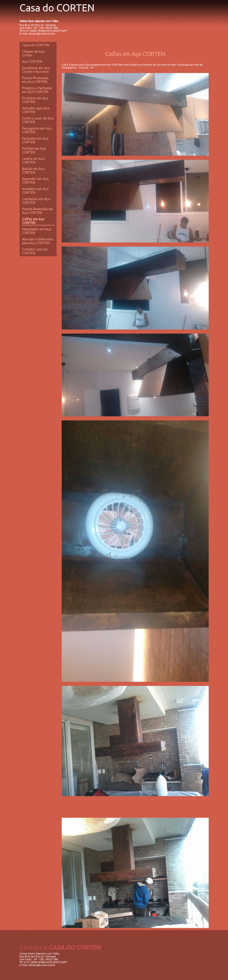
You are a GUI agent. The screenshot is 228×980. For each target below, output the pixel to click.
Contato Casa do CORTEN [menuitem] (35, 251)
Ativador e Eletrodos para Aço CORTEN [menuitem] (38, 241)
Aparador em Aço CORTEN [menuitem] (35, 181)
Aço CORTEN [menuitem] (32, 61)
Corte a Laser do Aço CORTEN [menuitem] (38, 120)
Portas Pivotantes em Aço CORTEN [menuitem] (35, 80)
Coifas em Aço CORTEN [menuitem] (33, 221)
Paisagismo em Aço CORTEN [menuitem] (37, 130)
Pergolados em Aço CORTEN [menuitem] (37, 231)
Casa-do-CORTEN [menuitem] (36, 45)
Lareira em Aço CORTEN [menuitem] (33, 160)
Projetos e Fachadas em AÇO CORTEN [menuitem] (37, 90)
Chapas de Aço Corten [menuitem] (33, 53)
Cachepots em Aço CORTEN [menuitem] (36, 201)
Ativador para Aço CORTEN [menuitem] (36, 110)
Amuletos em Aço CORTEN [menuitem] (35, 191)
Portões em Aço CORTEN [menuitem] (34, 150)
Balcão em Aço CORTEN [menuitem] (33, 170)
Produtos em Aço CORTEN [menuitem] (35, 100)
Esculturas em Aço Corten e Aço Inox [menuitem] (36, 70)
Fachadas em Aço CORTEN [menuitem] (35, 140)
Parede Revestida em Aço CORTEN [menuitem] (38, 211)
